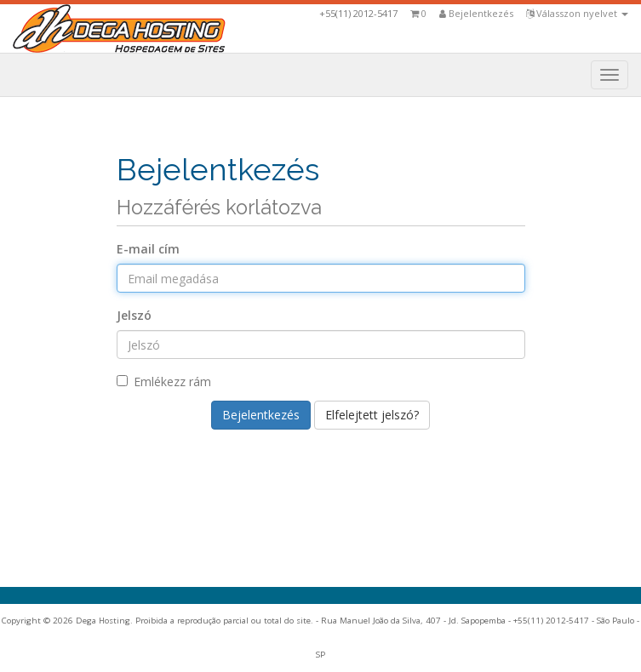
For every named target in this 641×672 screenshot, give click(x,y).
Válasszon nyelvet (577, 13)
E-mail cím (148, 249)
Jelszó (134, 315)
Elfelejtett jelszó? (372, 415)
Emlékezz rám (164, 382)
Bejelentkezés (476, 13)
